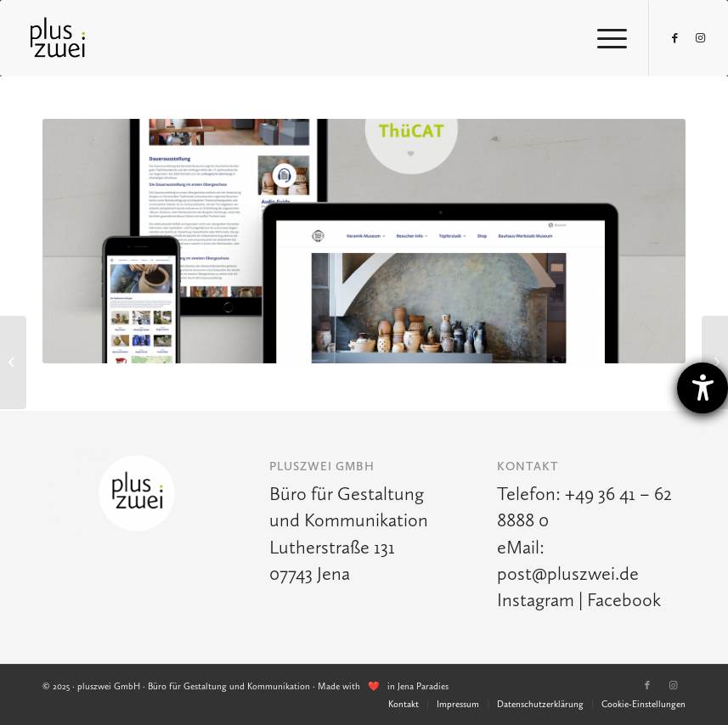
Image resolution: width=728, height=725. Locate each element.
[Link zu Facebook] (675, 38)
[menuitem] (404, 705)
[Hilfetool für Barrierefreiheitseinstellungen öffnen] (703, 388)
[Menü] (604, 38)
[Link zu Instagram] (701, 38)
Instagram (536, 599)
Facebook (624, 599)
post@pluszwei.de (568, 573)
